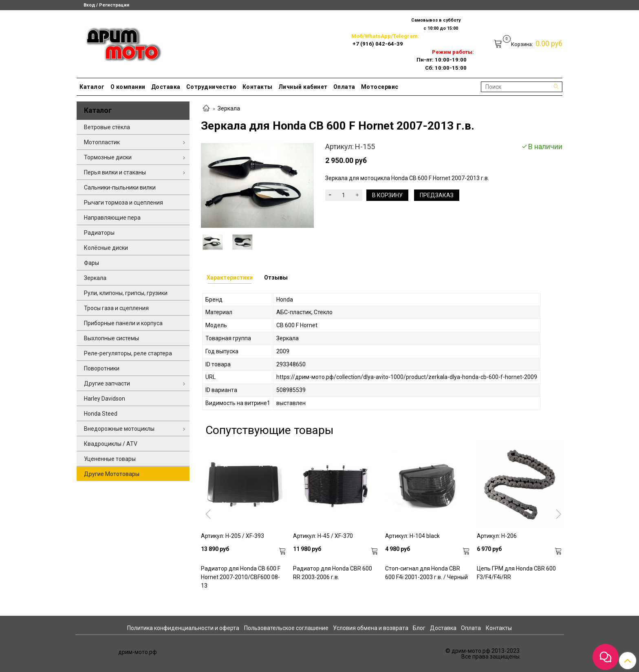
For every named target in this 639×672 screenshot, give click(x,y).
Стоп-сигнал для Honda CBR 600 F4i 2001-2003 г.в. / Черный (426, 573)
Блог (419, 628)
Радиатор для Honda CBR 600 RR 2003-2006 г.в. (333, 573)
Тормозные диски (108, 157)
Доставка (166, 87)
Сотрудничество (212, 87)
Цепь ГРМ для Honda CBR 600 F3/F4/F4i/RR (516, 573)
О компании (128, 87)
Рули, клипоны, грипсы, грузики (126, 293)
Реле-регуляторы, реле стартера (128, 353)
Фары (91, 263)
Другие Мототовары (112, 474)
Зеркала (229, 108)
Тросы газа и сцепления (116, 308)
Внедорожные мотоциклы (119, 429)
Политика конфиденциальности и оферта (183, 628)
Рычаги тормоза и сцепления (123, 203)
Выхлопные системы (111, 338)
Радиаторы (99, 233)
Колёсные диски (106, 248)
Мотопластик (102, 142)
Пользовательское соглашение (286, 628)
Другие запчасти (107, 383)
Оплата (344, 87)
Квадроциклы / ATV (111, 444)
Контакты (258, 87)
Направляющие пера (112, 218)
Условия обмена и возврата (371, 628)
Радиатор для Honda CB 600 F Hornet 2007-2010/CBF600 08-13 (241, 577)
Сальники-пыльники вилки (120, 187)
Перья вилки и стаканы (115, 172)
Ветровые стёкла (107, 127)
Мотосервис (380, 87)
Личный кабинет (303, 87)
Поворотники (102, 368)
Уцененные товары (110, 459)
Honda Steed (101, 414)
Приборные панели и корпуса (123, 323)
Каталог (92, 87)
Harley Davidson (105, 399)
